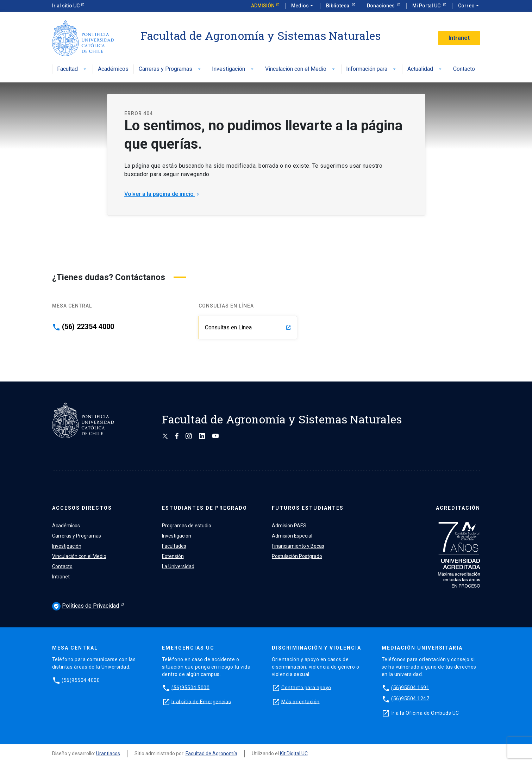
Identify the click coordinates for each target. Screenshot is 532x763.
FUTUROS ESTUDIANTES (308, 508)
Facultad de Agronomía (211, 753)
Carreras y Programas (170, 69)
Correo (469, 6)
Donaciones (381, 6)
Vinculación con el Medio (301, 69)
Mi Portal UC (427, 6)
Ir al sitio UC (66, 6)
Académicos (113, 69)
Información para (372, 69)
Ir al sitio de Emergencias (201, 701)
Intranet (459, 38)
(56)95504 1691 (410, 687)
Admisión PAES (289, 526)
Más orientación (301, 701)
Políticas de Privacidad (86, 606)
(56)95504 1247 (410, 699)
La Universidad (178, 566)
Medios (303, 6)
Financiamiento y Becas (298, 546)
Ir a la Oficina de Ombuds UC (425, 713)
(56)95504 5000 (190, 687)
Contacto (464, 69)
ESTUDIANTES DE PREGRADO (205, 508)
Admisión (263, 6)
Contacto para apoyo (306, 687)
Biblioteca (338, 6)
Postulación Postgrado (297, 556)
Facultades (174, 546)
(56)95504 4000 (81, 680)
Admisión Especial (292, 536)
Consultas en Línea (248, 327)
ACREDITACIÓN (458, 508)
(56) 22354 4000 (88, 327)
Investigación (233, 69)
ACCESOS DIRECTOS (82, 508)
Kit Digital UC (294, 753)
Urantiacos (108, 753)
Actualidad (425, 69)
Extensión (173, 556)
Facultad (72, 69)
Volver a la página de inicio (162, 194)
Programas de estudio (187, 526)
